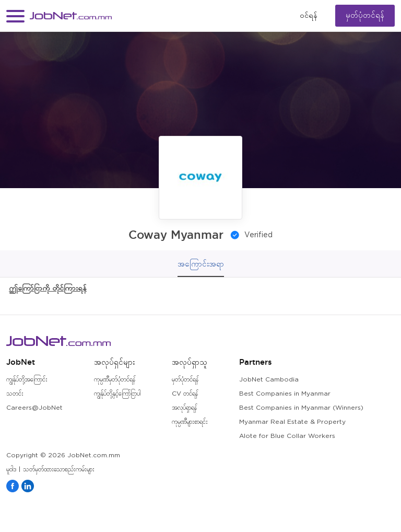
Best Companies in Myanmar (285, 394)
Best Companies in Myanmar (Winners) (301, 408)
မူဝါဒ (11, 470)
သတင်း (15, 394)
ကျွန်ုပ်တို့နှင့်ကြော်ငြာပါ (117, 394)
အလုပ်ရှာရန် (184, 408)
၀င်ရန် (309, 16)
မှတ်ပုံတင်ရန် (365, 15)
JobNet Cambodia (269, 380)
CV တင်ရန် (185, 394)
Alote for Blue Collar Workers (287, 436)
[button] (15, 16)
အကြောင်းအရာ (201, 264)
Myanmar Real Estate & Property (292, 422)
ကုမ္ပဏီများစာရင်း (190, 422)
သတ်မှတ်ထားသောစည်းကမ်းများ (59, 470)
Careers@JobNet (34, 408)
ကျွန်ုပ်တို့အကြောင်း (27, 380)
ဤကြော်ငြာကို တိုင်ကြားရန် (48, 288)
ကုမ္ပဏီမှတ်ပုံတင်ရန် (115, 380)
